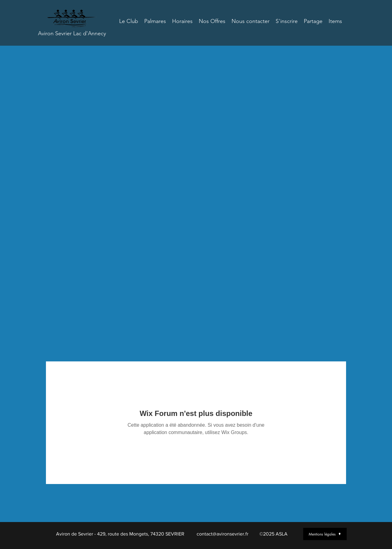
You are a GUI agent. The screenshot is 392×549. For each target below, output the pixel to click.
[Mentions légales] (325, 534)
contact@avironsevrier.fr (222, 534)
